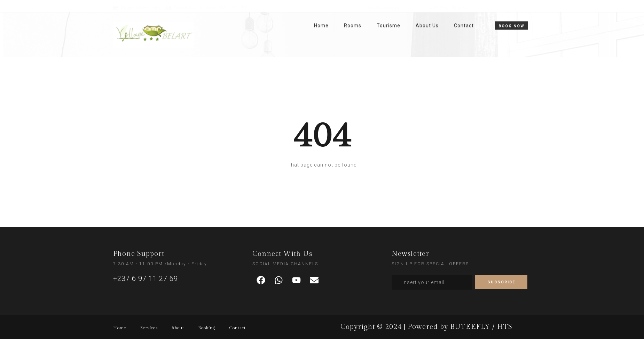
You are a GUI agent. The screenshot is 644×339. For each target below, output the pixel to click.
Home (321, 14)
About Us (427, 14)
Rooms (353, 14)
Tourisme (388, 14)
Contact (464, 14)
